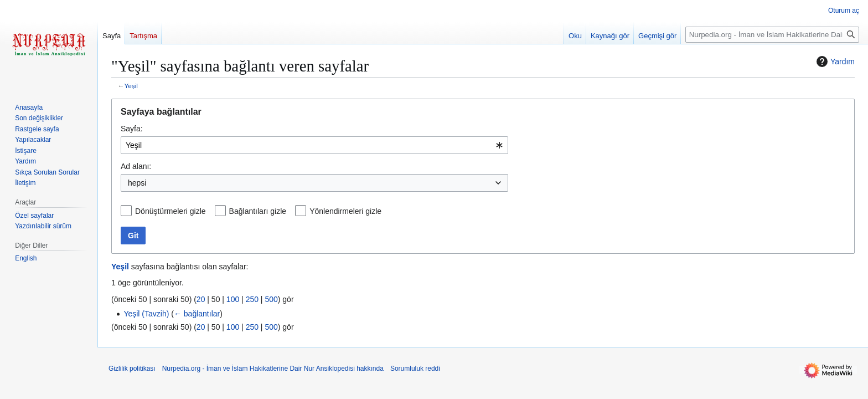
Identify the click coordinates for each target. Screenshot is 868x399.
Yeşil (131, 86)
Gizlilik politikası (132, 369)
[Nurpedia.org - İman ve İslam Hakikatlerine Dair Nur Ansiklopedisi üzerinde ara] (772, 35)
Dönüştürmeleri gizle (170, 211)
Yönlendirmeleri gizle (345, 211)
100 (233, 299)
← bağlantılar (197, 314)
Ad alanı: (136, 166)
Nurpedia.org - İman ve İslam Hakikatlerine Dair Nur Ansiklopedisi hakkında (273, 369)
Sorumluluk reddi (415, 369)
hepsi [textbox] (137, 183)
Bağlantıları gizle (258, 211)
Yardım (834, 62)
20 (201, 299)
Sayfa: (132, 129)
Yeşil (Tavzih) (146, 314)
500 (271, 299)
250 (252, 299)
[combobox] (314, 145)
